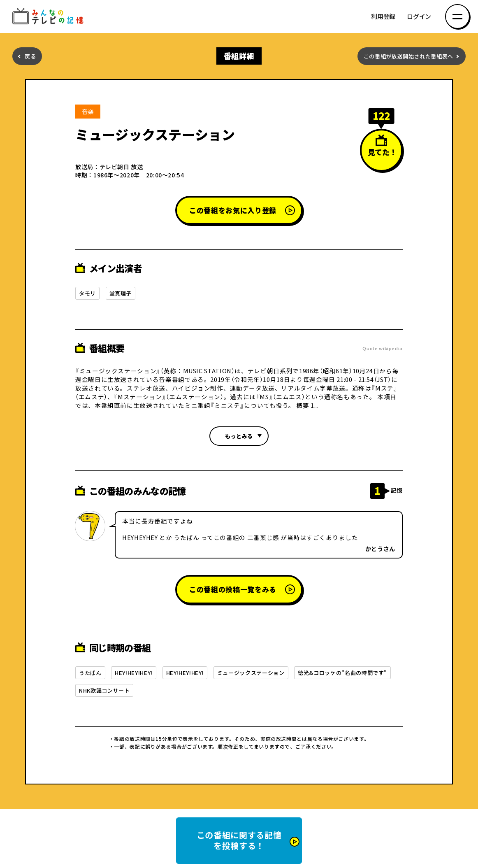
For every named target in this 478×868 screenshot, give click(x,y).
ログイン (419, 17)
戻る (30, 56)
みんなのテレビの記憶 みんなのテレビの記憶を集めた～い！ (49, 17)
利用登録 (383, 17)
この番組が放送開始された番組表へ (408, 56)
